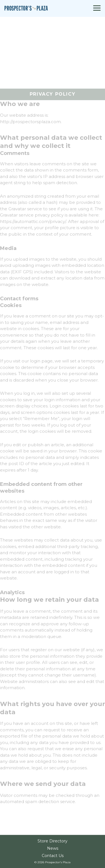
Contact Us (53, 856)
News (53, 849)
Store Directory (53, 841)
